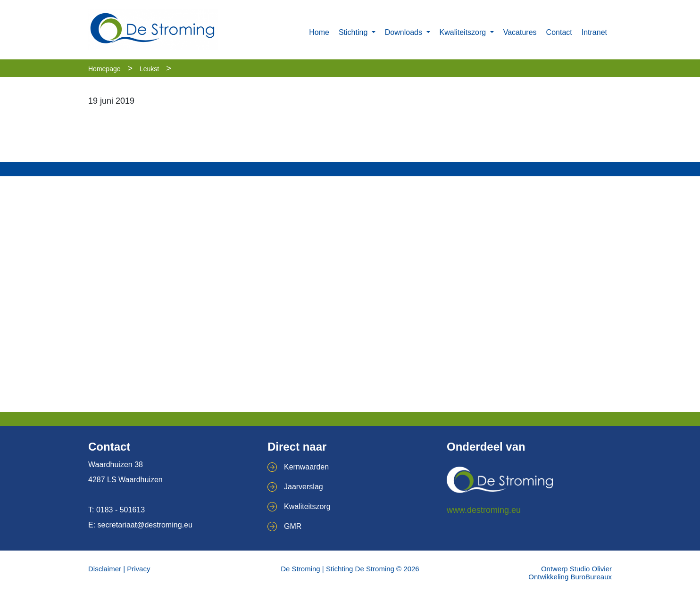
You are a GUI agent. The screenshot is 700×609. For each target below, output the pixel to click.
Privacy (138, 569)
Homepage (104, 69)
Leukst (149, 69)
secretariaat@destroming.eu (145, 525)
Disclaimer (105, 569)
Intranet (594, 32)
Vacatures (520, 32)
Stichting (354, 32)
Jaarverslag (304, 487)
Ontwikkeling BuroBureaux (570, 577)
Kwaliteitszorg (464, 32)
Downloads (405, 32)
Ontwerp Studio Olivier (576, 569)
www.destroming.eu (484, 510)
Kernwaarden (306, 467)
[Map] (350, 294)
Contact (559, 32)
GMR (293, 526)
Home (319, 32)
